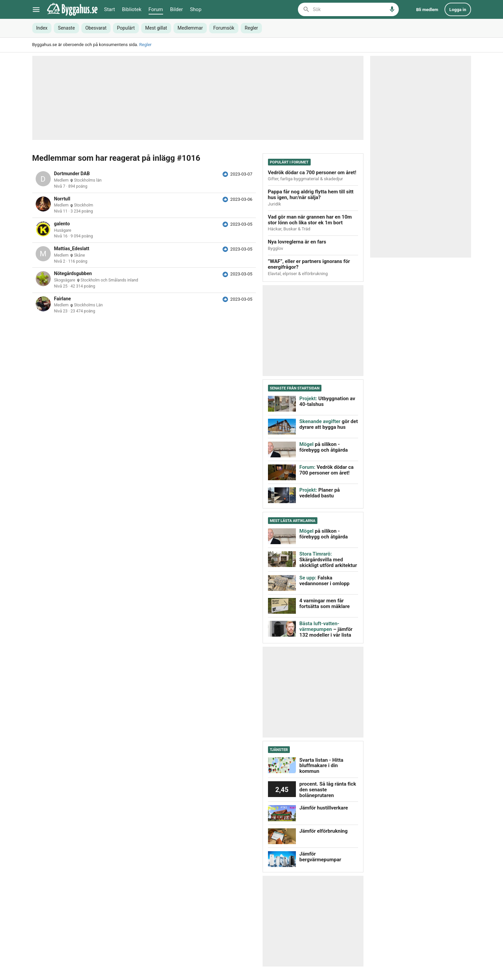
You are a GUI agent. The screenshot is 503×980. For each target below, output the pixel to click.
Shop (196, 9)
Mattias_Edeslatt (72, 249)
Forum (156, 9)
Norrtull (62, 199)
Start (110, 9)
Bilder (177, 9)
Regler (145, 45)
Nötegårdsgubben (73, 274)
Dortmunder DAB (72, 174)
